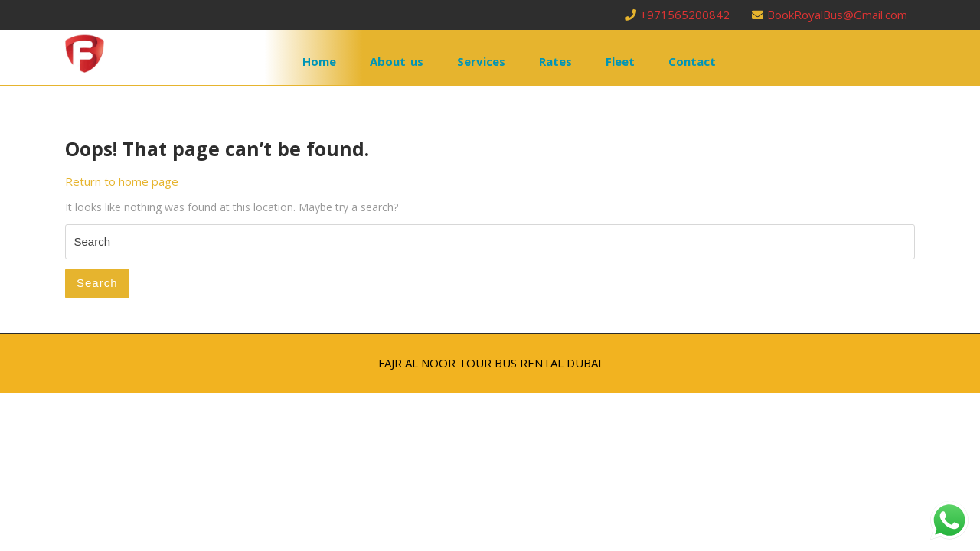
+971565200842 (679, 15)
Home (319, 61)
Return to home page (122, 181)
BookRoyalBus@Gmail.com (830, 15)
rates (555, 61)
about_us (397, 61)
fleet (620, 61)
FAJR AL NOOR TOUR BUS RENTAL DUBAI (490, 363)
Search (97, 283)
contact (692, 61)
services (481, 61)
